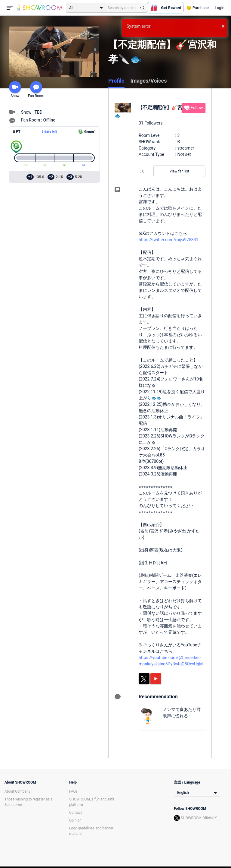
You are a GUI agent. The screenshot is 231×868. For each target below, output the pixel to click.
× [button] (223, 26)
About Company (17, 791)
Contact (75, 813)
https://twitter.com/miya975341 (168, 240)
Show (15, 90)
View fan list (179, 171)
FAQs (73, 791)
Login (220, 8)
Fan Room (36, 90)
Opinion (75, 820)
